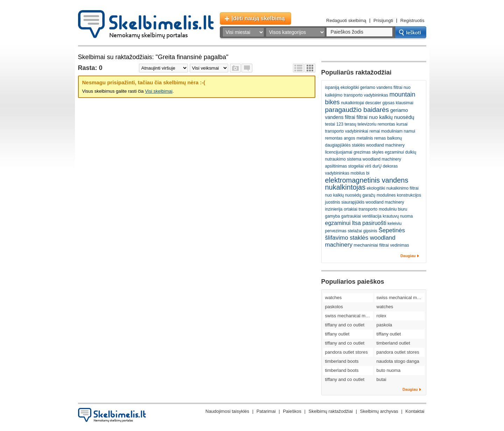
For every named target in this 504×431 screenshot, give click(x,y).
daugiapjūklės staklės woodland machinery (365, 145)
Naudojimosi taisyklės (227, 411)
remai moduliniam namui (393, 131)
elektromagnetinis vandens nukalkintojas (367, 184)
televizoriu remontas (376, 124)
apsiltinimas (336, 166)
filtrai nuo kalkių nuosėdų (386, 117)
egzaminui (394, 152)
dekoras (390, 166)
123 (340, 124)
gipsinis (370, 231)
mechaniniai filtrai (371, 245)
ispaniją (332, 87)
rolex (381, 316)
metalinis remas (371, 138)
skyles (377, 152)
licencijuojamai (339, 152)
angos (349, 138)
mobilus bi (360, 173)
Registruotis (412, 20)
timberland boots (342, 361)
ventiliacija (372, 216)
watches (334, 298)
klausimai (405, 103)
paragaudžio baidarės (357, 110)
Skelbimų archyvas (379, 411)
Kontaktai (415, 411)
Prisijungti (383, 20)
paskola (384, 325)
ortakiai (351, 209)
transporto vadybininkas (366, 95)
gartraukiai (351, 216)
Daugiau (408, 256)
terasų (350, 124)
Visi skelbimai (159, 91)
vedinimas (400, 245)
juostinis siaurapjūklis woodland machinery (365, 202)
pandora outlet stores (346, 352)
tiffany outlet (337, 334)
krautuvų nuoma (398, 216)
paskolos (334, 307)
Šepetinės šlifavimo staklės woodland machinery (365, 238)
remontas (334, 138)
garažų (369, 195)
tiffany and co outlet (345, 325)
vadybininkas (337, 173)
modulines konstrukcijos (399, 195)
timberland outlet (393, 343)
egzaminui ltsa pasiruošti (356, 223)
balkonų (394, 138)
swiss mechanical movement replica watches (401, 298)
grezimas (362, 152)
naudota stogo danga (398, 361)
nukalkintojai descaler (361, 103)
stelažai (355, 231)
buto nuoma (389, 370)
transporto (368, 209)
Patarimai (266, 411)
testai (330, 124)
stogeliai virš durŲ (365, 166)
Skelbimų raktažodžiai (331, 411)
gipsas (389, 103)
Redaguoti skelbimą (346, 20)
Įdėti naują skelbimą (258, 18)
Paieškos (292, 411)
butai (381, 379)
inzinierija (334, 209)
